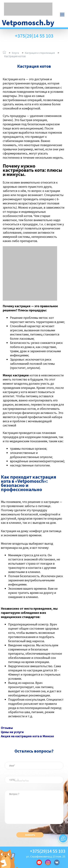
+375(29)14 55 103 (34, 36)
